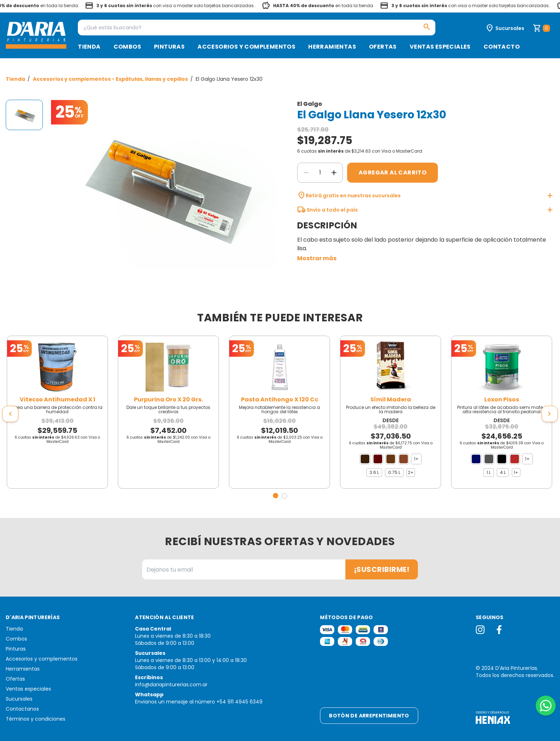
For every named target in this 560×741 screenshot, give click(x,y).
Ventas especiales (440, 47)
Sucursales (19, 699)
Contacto (502, 47)
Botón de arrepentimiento (369, 716)
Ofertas (383, 47)
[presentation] (10, 414)
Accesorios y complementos (246, 47)
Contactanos (22, 709)
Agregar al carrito (392, 172)
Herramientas (332, 47)
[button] (276, 496)
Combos (127, 47)
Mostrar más (317, 258)
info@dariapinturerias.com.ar (171, 685)
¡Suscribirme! (382, 569)
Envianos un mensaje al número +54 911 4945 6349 (199, 702)
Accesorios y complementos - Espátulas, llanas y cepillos (111, 79)
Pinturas (169, 47)
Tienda (89, 47)
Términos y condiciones (36, 719)
